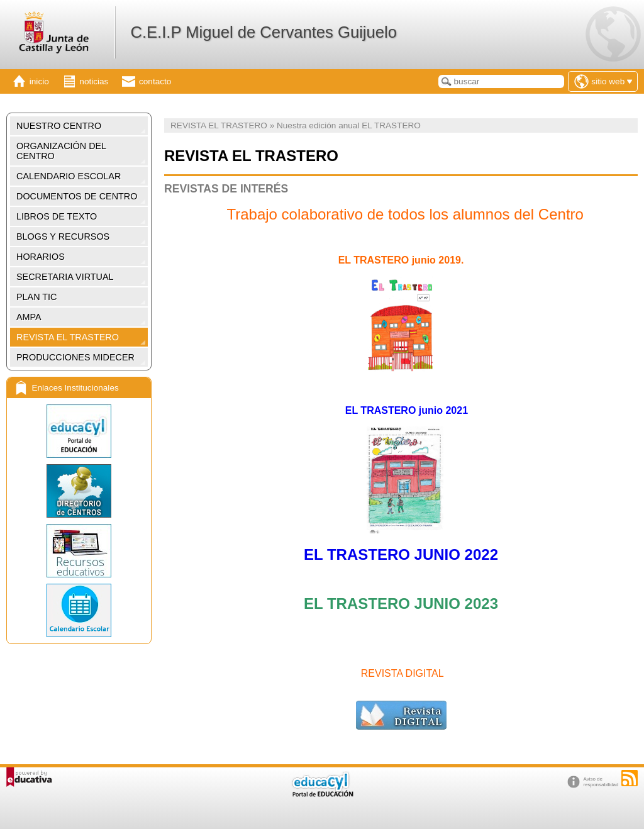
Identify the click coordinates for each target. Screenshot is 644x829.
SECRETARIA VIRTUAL (65, 277)
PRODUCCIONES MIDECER (75, 357)
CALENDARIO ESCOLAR (69, 176)
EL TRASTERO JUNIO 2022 (401, 554)
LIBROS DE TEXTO (57, 216)
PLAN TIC (37, 297)
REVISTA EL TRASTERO (68, 337)
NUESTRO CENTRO (59, 126)
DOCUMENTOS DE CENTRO (77, 196)
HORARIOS (41, 257)
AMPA (29, 317)
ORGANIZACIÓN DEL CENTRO (61, 151)
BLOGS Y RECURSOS (63, 236)
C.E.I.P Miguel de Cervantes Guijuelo (263, 32)
